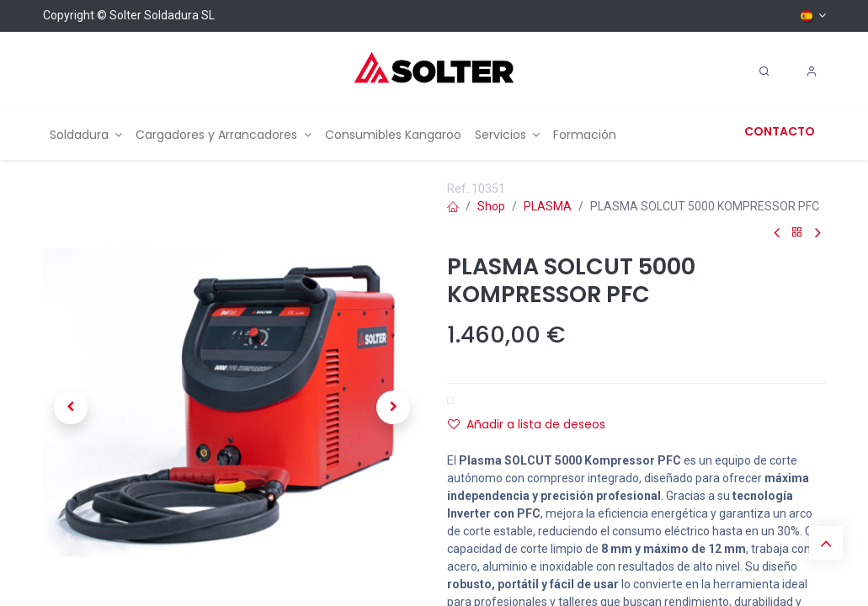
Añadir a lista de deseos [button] (527, 424)
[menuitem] (86, 135)
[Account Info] (812, 72)
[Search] (764, 72)
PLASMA (548, 206)
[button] (72, 407)
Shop (491, 206)
